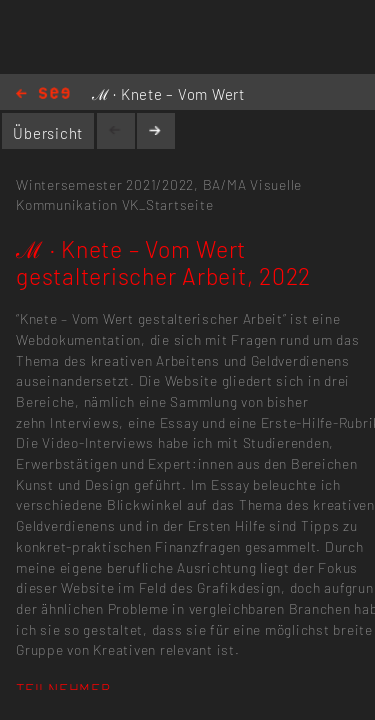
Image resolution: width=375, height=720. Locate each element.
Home (43, 94)
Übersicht (48, 133)
